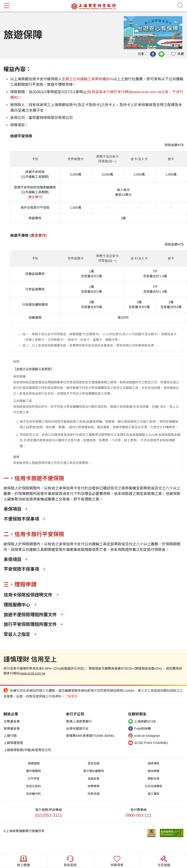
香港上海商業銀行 (79, 721)
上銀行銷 (10, 736)
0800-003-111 (138, 815)
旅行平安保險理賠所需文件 (31, 624)
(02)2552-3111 (49, 815)
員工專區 (153, 794)
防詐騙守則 (33, 794)
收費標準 (93, 786)
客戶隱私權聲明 (93, 771)
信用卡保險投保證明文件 (29, 595)
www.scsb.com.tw (32, 673)
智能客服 (70, 861)
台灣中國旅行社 (77, 729)
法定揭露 (164, 861)
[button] (177, 54)
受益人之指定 (18, 634)
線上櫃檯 (23, 861)
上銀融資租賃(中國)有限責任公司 (27, 750)
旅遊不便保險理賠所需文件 (31, 615)
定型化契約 (33, 786)
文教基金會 (12, 721)
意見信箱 (93, 763)
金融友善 (93, 779)
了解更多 (71, 696)
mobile (7, 6)
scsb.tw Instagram (147, 736)
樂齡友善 (153, 779)
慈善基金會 (12, 729)
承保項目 (13, 509)
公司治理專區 (153, 786)
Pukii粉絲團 (142, 729)
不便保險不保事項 (22, 519)
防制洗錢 (93, 794)
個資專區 (153, 763)
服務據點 (34, 763)
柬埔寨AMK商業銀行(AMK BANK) (90, 736)
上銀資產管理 (13, 743)
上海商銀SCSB (145, 721)
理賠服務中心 (18, 605)
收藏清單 (117, 861)
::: (5, 759)
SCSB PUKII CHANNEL (151, 743)
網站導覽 (153, 771)
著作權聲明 (33, 771)
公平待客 (34, 779)
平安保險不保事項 (22, 569)
